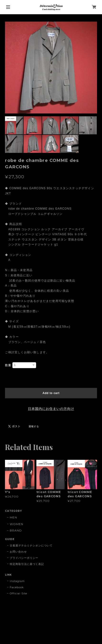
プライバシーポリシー (24, 558)
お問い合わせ (18, 552)
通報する (34, 426)
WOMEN (17, 524)
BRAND (16, 530)
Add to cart (51, 393)
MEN (13, 517)
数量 (8, 365)
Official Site (18, 593)
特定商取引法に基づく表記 (27, 564)
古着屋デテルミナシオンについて (31, 545)
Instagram (17, 581)
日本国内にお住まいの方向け (51, 409)
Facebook (17, 587)
